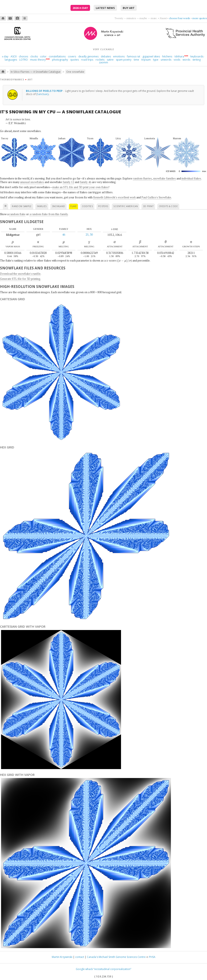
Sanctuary (43, 94)
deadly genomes (88, 56)
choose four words (180, 18)
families (42, 206)
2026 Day (80, 8)
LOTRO (24, 60)
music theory (38, 60)
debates (106, 56)
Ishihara (179, 56)
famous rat (134, 56)
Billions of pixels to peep (44, 91)
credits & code (168, 206)
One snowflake (75, 72)
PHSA (152, 957)
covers (72, 56)
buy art (129, 8)
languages (11, 60)
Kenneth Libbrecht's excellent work (114, 197)
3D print (148, 206)
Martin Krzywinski (62, 957)
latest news (105, 8)
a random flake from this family (49, 214)
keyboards (197, 56)
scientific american (126, 206)
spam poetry (124, 60)
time (136, 60)
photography (60, 60)
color (43, 56)
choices (23, 56)
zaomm (103, 62)
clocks (34, 56)
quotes (75, 60)
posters (103, 206)
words (186, 60)
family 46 (86, 182)
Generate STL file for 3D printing (20, 279)
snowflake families (164, 178)
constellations (57, 56)
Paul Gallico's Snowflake (156, 197)
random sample (22, 206)
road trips (87, 60)
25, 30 (89, 235)
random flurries (142, 178)
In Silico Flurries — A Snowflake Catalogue (36, 72)
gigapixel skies (151, 56)
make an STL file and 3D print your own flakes (80, 187)
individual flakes (191, 178)
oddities (87, 206)
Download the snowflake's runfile (20, 274)
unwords (166, 60)
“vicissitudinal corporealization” (112, 969)
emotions (119, 56)
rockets (100, 60)
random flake (17, 214)
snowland (59, 206)
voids (177, 60)
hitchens (167, 56)
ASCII (14, 56)
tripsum (146, 60)
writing (197, 60)
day (5, 56)
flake (73, 206)
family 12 (68, 182)
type (156, 60)
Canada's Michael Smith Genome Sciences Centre (116, 957)
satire (110, 60)
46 (64, 235)
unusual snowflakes (32, 182)
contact (80, 957)
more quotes (200, 18)
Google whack (84, 969)
